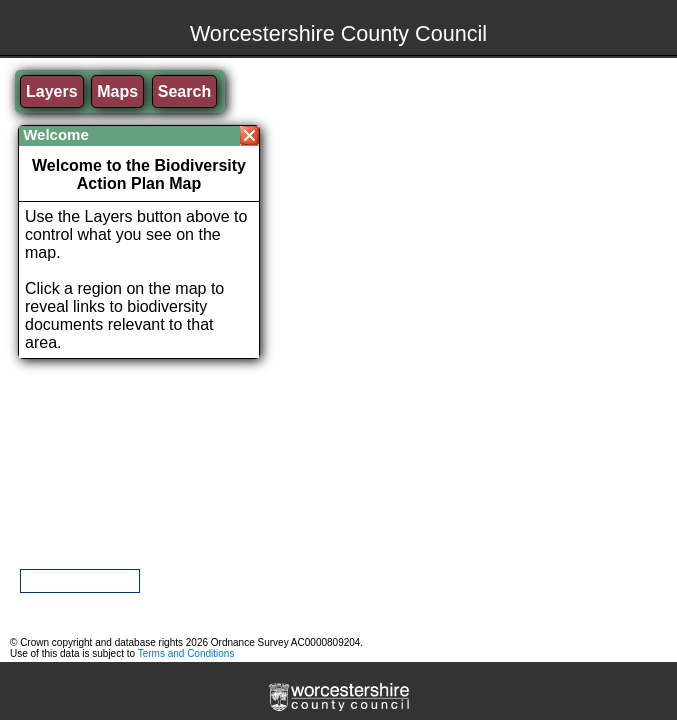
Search (184, 91)
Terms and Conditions (186, 653)
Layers (52, 91)
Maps (117, 91)
